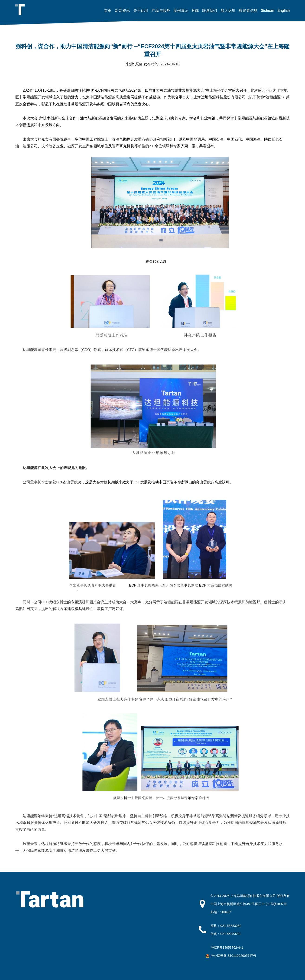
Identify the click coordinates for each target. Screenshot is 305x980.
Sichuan (268, 11)
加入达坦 (228, 11)
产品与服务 (161, 11)
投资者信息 (248, 11)
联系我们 (210, 11)
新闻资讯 (122, 11)
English (284, 11)
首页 (108, 11)
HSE (195, 11)
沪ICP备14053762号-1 (227, 948)
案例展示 (181, 11)
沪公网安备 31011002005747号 (233, 956)
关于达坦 (141, 11)
